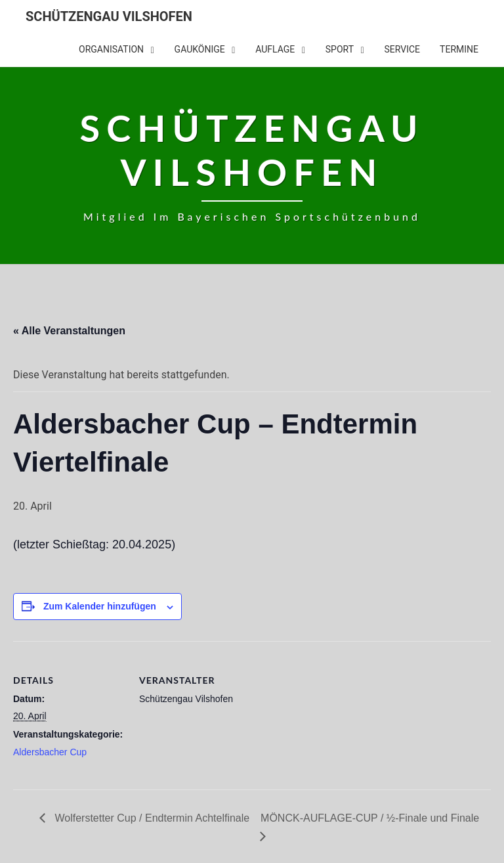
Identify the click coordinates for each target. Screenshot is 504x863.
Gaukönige (200, 49)
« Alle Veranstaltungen (69, 331)
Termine (459, 49)
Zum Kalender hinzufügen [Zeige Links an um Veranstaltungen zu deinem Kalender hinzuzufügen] (100, 606)
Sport (340, 49)
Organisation (111, 49)
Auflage (275, 49)
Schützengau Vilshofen (109, 16)
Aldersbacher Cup (50, 752)
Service (403, 49)
